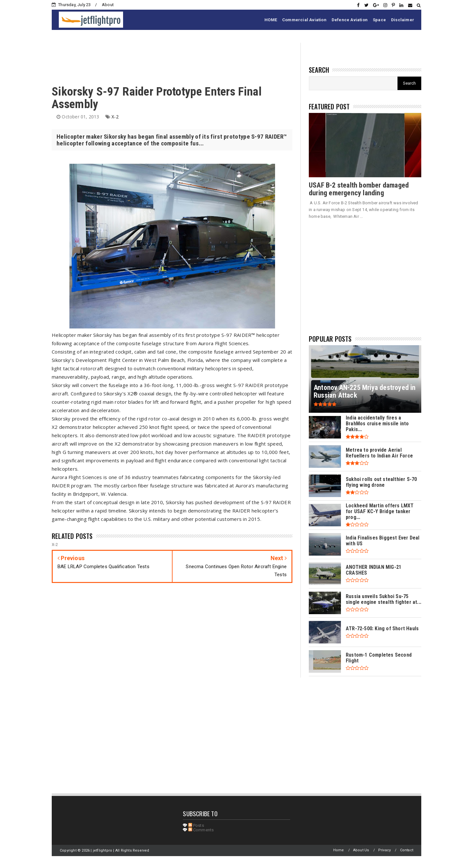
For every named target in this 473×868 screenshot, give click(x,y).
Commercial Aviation (304, 20)
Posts (196, 825)
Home (339, 850)
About (108, 5)
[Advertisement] (169, 57)
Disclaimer (403, 20)
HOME (271, 20)
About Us (361, 850)
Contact (407, 850)
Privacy (384, 850)
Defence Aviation (350, 20)
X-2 (115, 117)
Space (379, 20)
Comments (201, 830)
